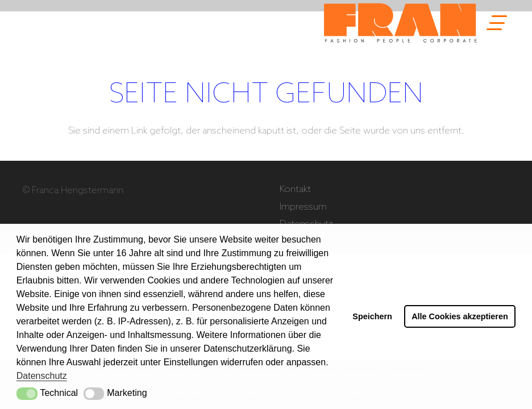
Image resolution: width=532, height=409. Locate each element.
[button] (27, 394)
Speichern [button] (372, 316)
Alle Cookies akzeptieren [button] (460, 316)
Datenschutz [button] (42, 376)
